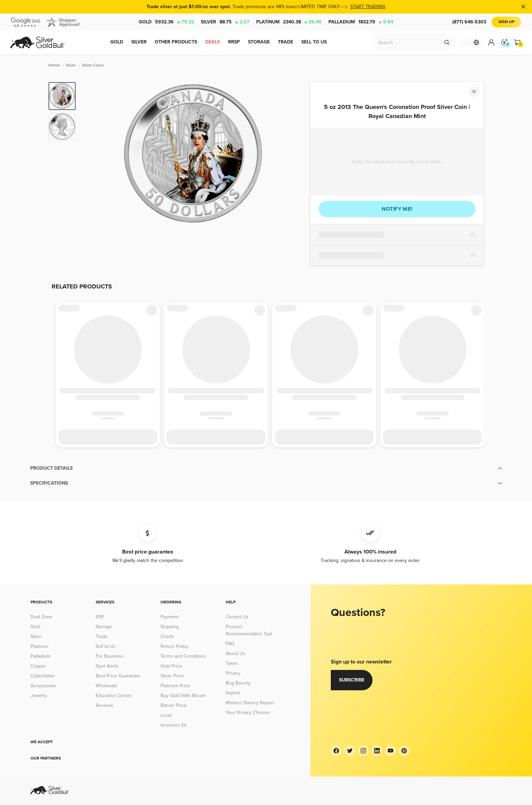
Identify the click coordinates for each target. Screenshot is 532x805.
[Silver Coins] (93, 65)
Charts (167, 636)
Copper (38, 666)
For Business (110, 656)
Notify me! (397, 209)
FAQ (230, 644)
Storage (104, 627)
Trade (102, 636)
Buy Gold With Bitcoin (183, 696)
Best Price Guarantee (118, 676)
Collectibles (43, 676)
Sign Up (506, 22)
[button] (266, 468)
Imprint (233, 693)
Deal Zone (41, 617)
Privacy (233, 673)
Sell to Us (106, 646)
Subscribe (352, 680)
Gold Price (171, 666)
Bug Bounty (238, 683)
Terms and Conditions (183, 656)
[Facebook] (336, 751)
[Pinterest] (404, 751)
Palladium (361, 22)
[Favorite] (474, 92)
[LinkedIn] (377, 751)
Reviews (104, 705)
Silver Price (172, 676)
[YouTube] (391, 751)
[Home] (54, 65)
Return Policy (174, 646)
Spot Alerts (107, 666)
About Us (235, 653)
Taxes (232, 663)
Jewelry (39, 696)
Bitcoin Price (174, 705)
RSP (100, 617)
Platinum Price (175, 686)
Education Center (114, 696)
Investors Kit (173, 725)
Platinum (289, 22)
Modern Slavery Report (250, 703)
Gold (166, 22)
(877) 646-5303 (469, 22)
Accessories (43, 686)
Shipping (170, 627)
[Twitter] (350, 751)
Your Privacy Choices (248, 713)
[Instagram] (363, 751)
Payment (169, 617)
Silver (225, 22)
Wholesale (107, 686)
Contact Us (237, 617)
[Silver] (71, 65)
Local (166, 715)
